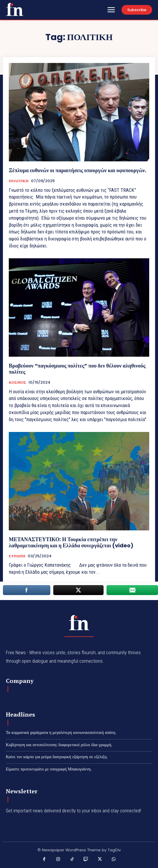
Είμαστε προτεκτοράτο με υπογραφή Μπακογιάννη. (49, 769)
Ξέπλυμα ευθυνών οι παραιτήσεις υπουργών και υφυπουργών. (78, 170)
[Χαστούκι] (15, 9)
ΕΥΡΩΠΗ (17, 556)
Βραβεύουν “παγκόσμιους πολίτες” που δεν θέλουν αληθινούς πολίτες (77, 369)
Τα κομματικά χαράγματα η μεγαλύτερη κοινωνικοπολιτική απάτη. (61, 732)
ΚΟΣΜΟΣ (17, 382)
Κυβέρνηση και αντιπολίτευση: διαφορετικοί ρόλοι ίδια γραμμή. (59, 745)
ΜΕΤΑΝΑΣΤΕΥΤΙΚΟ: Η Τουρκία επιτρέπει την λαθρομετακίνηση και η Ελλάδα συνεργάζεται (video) (71, 542)
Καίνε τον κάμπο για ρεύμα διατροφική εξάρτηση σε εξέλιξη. (57, 757)
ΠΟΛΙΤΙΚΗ (19, 181)
